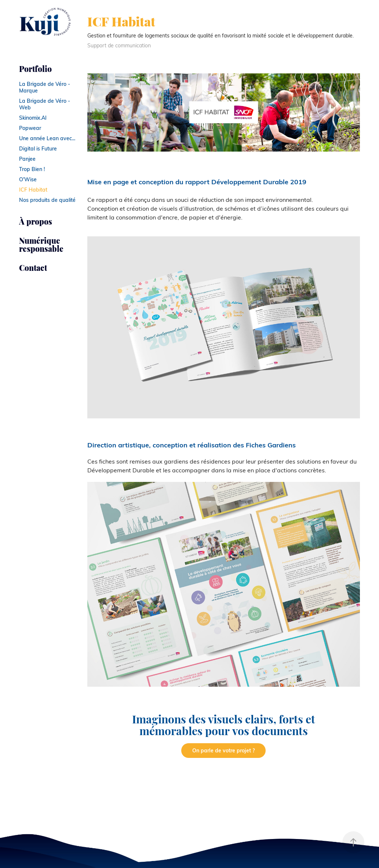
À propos (36, 221)
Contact (33, 267)
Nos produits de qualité (47, 200)
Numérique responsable (41, 244)
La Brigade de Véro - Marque (45, 87)
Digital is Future (38, 148)
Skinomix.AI (33, 118)
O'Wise (28, 179)
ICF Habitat (33, 190)
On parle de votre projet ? (223, 750)
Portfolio (35, 68)
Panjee (27, 159)
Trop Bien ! (32, 169)
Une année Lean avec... (47, 138)
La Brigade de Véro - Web (45, 104)
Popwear (30, 128)
